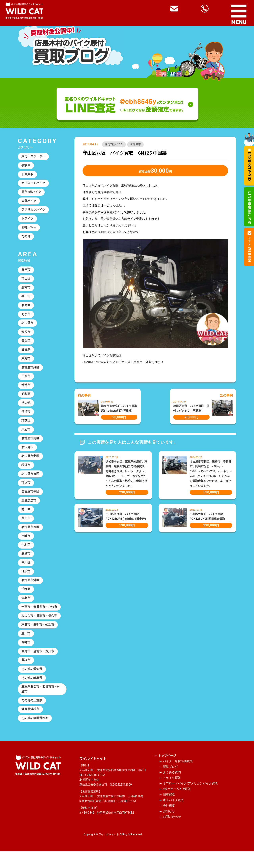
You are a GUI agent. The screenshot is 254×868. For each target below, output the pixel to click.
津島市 (26, 606)
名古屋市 (136, 144)
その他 (26, 238)
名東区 (26, 308)
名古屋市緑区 (30, 371)
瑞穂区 (26, 425)
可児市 (26, 488)
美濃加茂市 (29, 506)
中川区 (26, 570)
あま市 (26, 317)
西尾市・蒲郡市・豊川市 (38, 660)
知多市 (26, 335)
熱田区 (26, 515)
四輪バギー (29, 229)
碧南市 (26, 290)
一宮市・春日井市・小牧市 (39, 615)
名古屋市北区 (30, 461)
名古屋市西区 (30, 533)
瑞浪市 (26, 579)
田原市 (26, 380)
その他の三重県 (32, 710)
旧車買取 (27, 175)
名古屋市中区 (30, 497)
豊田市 (26, 642)
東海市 (26, 362)
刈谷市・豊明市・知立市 (38, 633)
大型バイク (29, 202)
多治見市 (27, 452)
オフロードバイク (33, 184)
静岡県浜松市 (30, 719)
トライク (27, 220)
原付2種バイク (114, 144)
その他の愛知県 (32, 678)
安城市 (26, 561)
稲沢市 (26, 470)
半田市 (26, 299)
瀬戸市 (26, 272)
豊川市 (26, 524)
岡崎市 (26, 651)
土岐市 (26, 543)
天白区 (26, 344)
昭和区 (26, 398)
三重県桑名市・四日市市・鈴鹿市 (41, 699)
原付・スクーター (33, 157)
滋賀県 (26, 353)
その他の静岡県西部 (35, 728)
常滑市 (26, 389)
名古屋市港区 (30, 588)
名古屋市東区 (30, 479)
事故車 (26, 166)
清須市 (26, 416)
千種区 (26, 597)
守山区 (26, 281)
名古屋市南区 (30, 443)
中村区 (26, 552)
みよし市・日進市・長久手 (39, 624)
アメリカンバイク (33, 211)
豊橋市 (26, 669)
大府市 (26, 434)
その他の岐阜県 (32, 687)
